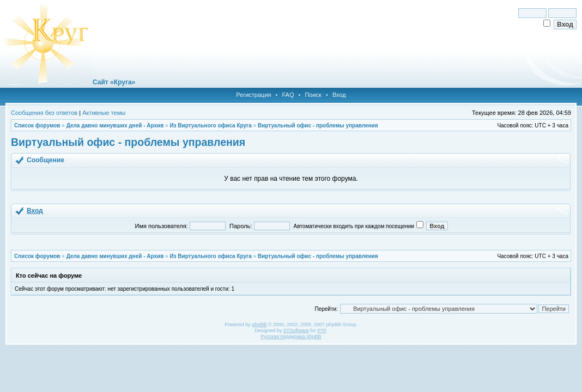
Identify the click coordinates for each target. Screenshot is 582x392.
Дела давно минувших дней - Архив (115, 125)
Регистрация (253, 95)
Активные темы (104, 113)
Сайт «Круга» (114, 82)
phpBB (259, 324)
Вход (339, 95)
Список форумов (37, 125)
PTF (322, 330)
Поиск (313, 95)
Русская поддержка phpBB (291, 336)
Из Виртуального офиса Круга (210, 125)
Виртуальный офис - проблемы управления (318, 125)
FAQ (288, 95)
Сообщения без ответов (44, 113)
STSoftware (296, 330)
